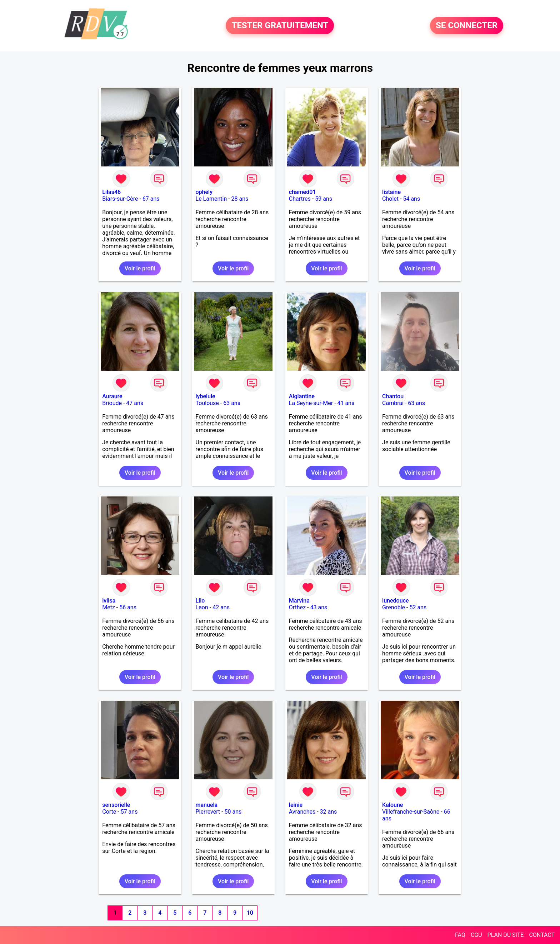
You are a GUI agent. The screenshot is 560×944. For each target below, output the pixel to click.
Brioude (112, 403)
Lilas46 (111, 192)
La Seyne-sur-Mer (311, 403)
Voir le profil (140, 268)
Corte (109, 812)
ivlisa (109, 601)
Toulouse (207, 403)
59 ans (324, 199)
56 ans (128, 607)
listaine (391, 192)
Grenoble (394, 607)
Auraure (112, 396)
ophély (204, 192)
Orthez (297, 607)
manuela (207, 805)
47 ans (135, 403)
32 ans (329, 812)
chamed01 (302, 192)
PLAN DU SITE (506, 935)
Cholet (390, 199)
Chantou (393, 396)
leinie (296, 805)
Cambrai (393, 403)
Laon (202, 607)
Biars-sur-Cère (120, 199)
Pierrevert (208, 812)
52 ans (418, 607)
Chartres (300, 199)
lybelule (206, 396)
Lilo (200, 601)
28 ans (240, 199)
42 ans (221, 607)
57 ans (129, 812)
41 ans (346, 403)
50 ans (233, 812)
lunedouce (395, 601)
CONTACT (542, 935)
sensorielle (116, 805)
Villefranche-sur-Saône (411, 812)
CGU (476, 935)
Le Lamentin (211, 199)
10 (250, 913)
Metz (109, 607)
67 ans (151, 199)
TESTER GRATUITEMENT (280, 26)
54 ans (411, 199)
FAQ (460, 935)
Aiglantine (302, 396)
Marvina (299, 601)
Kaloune (392, 805)
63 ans (232, 403)
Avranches (302, 812)
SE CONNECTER (467, 26)
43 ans (319, 607)
